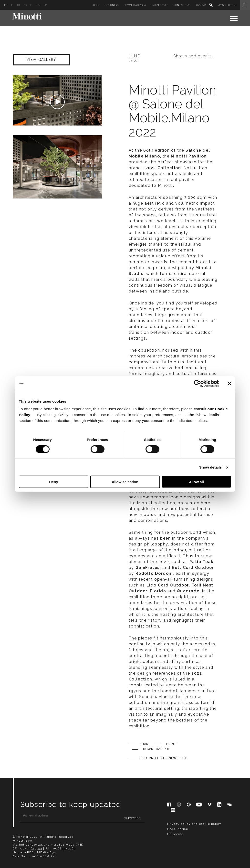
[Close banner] (229, 383)
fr (26, 5)
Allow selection (125, 482)
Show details (211, 467)
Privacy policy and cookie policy (194, 824)
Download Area (135, 5)
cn (39, 5)
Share (145, 744)
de (19, 5)
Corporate (175, 834)
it (13, 5)
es (32, 5)
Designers (112, 5)
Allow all (196, 482)
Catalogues (160, 5)
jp (45, 5)
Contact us (182, 5)
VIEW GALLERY (41, 60)
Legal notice (178, 829)
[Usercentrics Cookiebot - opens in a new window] (197, 383)
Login (96, 5)
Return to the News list (163, 758)
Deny (54, 482)
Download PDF (156, 749)
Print (171, 744)
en (6, 5)
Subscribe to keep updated (71, 804)
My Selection (234, 5)
